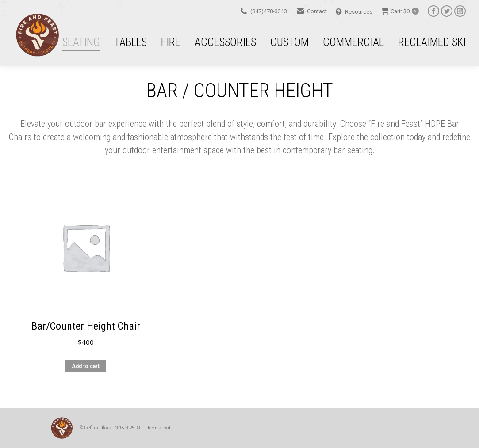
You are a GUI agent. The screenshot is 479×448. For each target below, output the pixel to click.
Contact (311, 11)
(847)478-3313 (263, 11)
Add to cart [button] (86, 372)
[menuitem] (80, 42)
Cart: (400, 11)
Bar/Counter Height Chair (86, 332)
